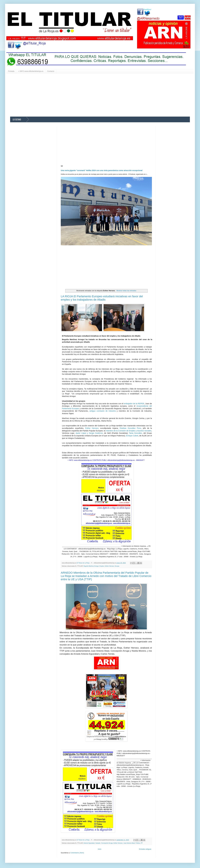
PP (142, 843)
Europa (117, 566)
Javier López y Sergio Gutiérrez (89, 433)
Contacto (51, 71)
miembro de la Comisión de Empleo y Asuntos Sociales (129, 431)
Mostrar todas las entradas (126, 291)
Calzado (98, 843)
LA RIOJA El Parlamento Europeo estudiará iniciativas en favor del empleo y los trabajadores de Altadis (102, 298)
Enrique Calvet (132, 436)
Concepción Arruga (107, 843)
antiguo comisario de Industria (103, 411)
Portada (11, 71)
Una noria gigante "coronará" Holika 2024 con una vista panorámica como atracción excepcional (102, 170)
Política (138, 843)
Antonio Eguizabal (89, 843)
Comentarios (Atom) (77, 853)
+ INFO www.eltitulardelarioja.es (31, 71)
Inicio (100, 849)
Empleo (102, 566)
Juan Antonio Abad (129, 843)
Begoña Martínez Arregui (91, 566)
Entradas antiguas (145, 849)
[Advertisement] (86, 95)
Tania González (136, 433)
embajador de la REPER (134, 404)
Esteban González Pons (130, 428)
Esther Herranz (92, 428)
